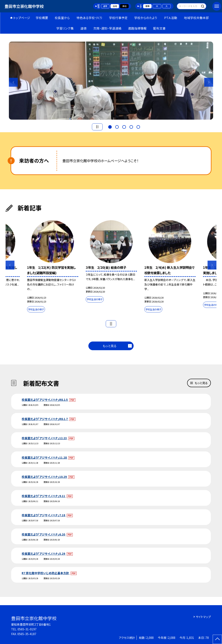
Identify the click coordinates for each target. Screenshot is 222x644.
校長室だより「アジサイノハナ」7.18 (44, 515)
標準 (147, 6)
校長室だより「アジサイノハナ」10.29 (45, 477)
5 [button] (138, 127)
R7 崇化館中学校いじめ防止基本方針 (46, 573)
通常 (105, 6)
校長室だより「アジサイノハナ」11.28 (45, 457)
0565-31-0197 (27, 629)
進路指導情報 (137, 28)
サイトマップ (203, 617)
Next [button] (209, 82)
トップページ (22, 18)
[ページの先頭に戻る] (217, 639)
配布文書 (159, 28)
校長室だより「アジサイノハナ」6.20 (44, 534)
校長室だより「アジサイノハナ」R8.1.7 (45, 419)
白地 (115, 6)
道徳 (83, 28)
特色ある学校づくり (90, 18)
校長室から (62, 18)
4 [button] (131, 127)
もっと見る (110, 346)
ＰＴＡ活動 (171, 18)
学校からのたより (146, 18)
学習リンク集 (65, 28)
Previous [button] (13, 82)
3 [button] (124, 127)
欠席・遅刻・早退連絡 (107, 28)
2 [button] (117, 127)
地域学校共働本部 (196, 18)
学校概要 (42, 18)
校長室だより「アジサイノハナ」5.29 (44, 554)
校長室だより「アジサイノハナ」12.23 (45, 438)
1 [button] (110, 127)
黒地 (124, 6)
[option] (111, 81)
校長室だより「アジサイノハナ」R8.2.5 (45, 400)
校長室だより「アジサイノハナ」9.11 (44, 496)
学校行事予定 (118, 18)
